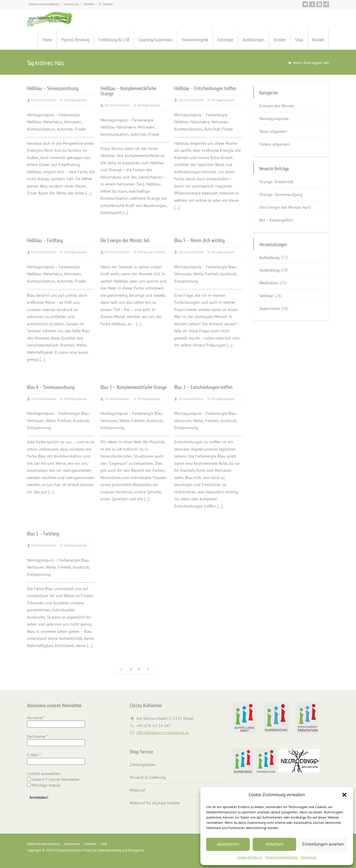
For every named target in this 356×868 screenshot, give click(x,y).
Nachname (37, 736)
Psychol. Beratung (75, 40)
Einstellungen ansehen (323, 844)
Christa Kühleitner (44, 100)
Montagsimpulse (75, 100)
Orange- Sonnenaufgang (281, 194)
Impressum (309, 857)
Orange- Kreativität (276, 182)
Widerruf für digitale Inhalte (154, 803)
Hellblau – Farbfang (45, 240)
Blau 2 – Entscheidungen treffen (203, 387)
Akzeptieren (228, 844)
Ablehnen (275, 844)
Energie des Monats (151, 252)
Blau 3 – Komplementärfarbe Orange (134, 387)
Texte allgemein (273, 131)
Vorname (36, 718)
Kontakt (89, 4)
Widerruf (137, 790)
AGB (104, 844)
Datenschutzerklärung (281, 857)
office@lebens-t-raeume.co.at (163, 733)
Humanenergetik (195, 40)
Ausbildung (269, 270)
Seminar (266, 296)
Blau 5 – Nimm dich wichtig (199, 240)
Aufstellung (269, 257)
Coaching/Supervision (156, 40)
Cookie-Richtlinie (250, 857)
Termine (280, 40)
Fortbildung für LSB (114, 40)
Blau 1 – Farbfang (43, 533)
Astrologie (225, 40)
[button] (344, 795)
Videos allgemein (275, 144)
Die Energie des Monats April (285, 207)
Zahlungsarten (142, 765)
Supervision (270, 308)
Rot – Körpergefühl (276, 220)
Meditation (269, 283)
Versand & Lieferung (148, 777)
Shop (299, 40)
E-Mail (34, 755)
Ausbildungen (253, 40)
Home (47, 40)
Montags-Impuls (44, 785)
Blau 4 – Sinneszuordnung (51, 387)
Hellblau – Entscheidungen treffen (205, 88)
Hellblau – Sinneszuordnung (53, 88)
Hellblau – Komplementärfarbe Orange (128, 91)
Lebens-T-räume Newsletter (53, 779)
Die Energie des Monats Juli (125, 240)
